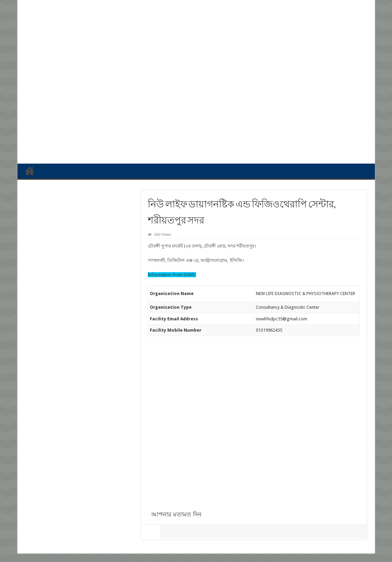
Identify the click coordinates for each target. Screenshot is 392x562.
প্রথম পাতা (30, 171)
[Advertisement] (196, 105)
